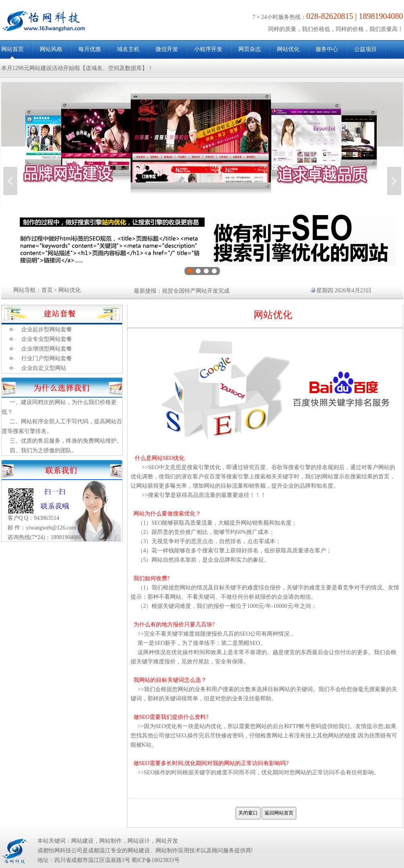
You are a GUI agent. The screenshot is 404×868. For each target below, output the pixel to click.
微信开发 (167, 49)
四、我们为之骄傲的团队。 (43, 450)
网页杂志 (250, 49)
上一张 (10, 181)
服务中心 (327, 49)
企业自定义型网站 (44, 368)
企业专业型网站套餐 (47, 339)
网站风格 (51, 49)
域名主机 (128, 49)
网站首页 (12, 49)
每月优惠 (90, 49)
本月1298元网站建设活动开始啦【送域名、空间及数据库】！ (77, 68)
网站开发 (167, 841)
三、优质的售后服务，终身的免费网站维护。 (66, 441)
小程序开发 (208, 49)
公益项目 (365, 49)
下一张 (394, 181)
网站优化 (288, 49)
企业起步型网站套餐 (47, 329)
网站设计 (139, 841)
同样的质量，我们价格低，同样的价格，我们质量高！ (336, 29)
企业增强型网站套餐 (47, 349)
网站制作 (111, 841)
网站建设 (82, 841)
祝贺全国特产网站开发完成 (196, 291)
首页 (47, 290)
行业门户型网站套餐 (47, 358)
